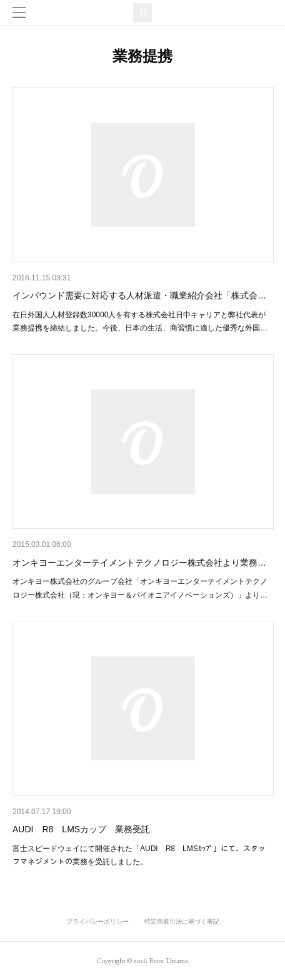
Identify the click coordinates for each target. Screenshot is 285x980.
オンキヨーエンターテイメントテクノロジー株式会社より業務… (139, 563)
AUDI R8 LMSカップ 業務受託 (81, 829)
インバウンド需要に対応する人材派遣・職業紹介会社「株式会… (139, 295)
